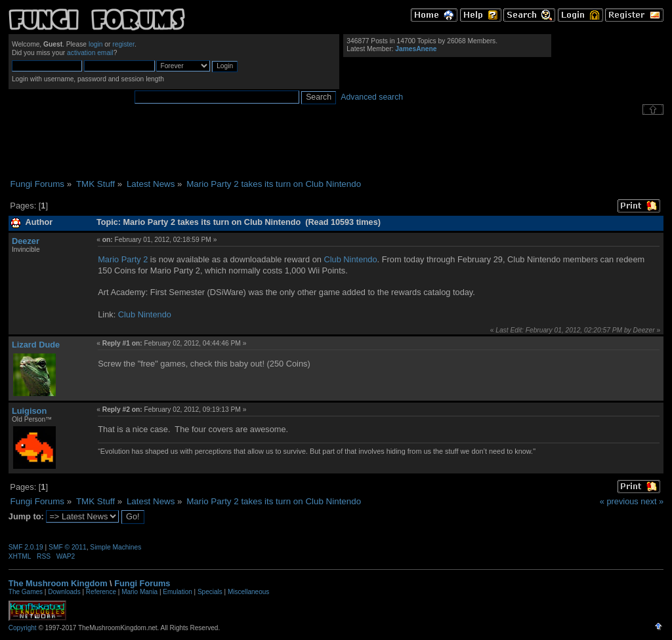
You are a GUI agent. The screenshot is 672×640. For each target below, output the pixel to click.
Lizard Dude (36, 345)
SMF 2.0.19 (26, 547)
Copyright (23, 628)
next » (652, 501)
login (96, 44)
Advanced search (372, 97)
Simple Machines (115, 547)
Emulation (177, 592)
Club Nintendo (351, 259)
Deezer (26, 241)
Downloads (64, 592)
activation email (90, 53)
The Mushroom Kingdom (58, 583)
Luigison (29, 411)
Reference (101, 592)
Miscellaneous (248, 592)
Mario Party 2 (123, 259)
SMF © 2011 (68, 547)
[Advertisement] (336, 147)
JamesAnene (416, 49)
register (123, 44)
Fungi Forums (142, 583)
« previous (619, 501)
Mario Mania (139, 592)
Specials (210, 592)
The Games (26, 592)
